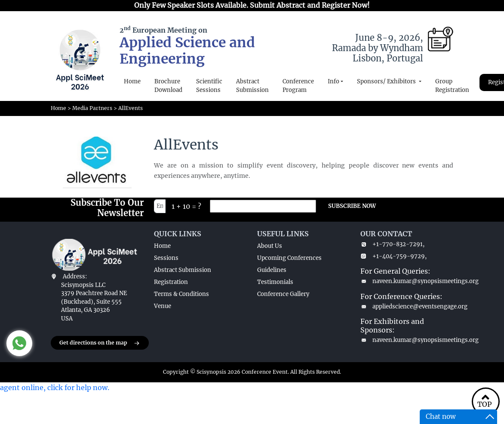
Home (132, 81)
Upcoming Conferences (289, 258)
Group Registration (452, 86)
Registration (171, 282)
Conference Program (298, 86)
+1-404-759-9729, (393, 256)
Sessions (166, 258)
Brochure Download (168, 86)
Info (333, 81)
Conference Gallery (283, 294)
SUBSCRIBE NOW (352, 206)
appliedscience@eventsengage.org (407, 307)
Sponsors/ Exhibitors (387, 81)
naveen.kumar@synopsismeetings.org (407, 281)
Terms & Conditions (181, 294)
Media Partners (92, 108)
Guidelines (272, 270)
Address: (75, 276)
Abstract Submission (252, 86)
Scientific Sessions (209, 86)
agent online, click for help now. (55, 387)
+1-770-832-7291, (392, 244)
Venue (163, 306)
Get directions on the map (100, 343)
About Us (270, 246)
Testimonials (275, 282)
